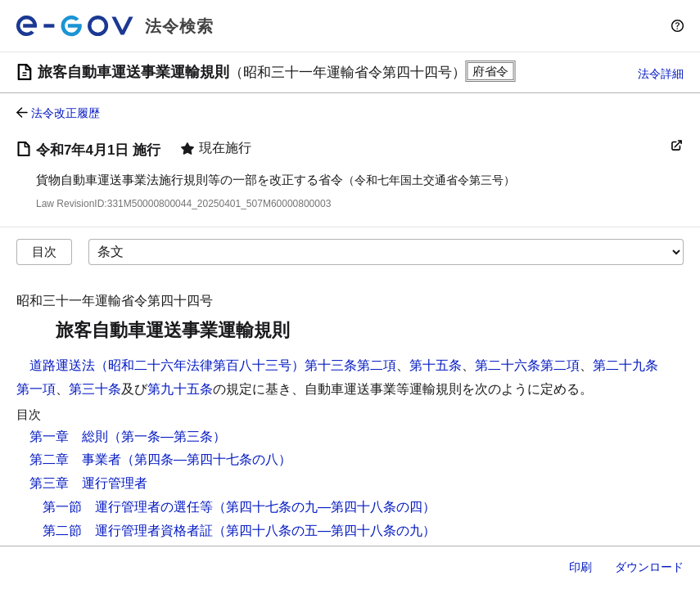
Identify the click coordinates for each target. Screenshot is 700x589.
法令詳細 (661, 74)
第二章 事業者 (75, 459)
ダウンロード (649, 567)
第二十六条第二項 (527, 365)
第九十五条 (180, 389)
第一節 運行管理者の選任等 (128, 507)
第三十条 (95, 389)
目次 (44, 252)
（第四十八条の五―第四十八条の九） (324, 531)
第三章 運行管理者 (88, 483)
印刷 (580, 567)
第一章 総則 (69, 436)
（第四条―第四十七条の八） (206, 459)
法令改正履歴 (65, 113)
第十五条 (436, 365)
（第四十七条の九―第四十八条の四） (324, 507)
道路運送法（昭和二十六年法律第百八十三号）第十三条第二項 (213, 365)
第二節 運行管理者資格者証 (128, 531)
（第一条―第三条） (167, 436)
